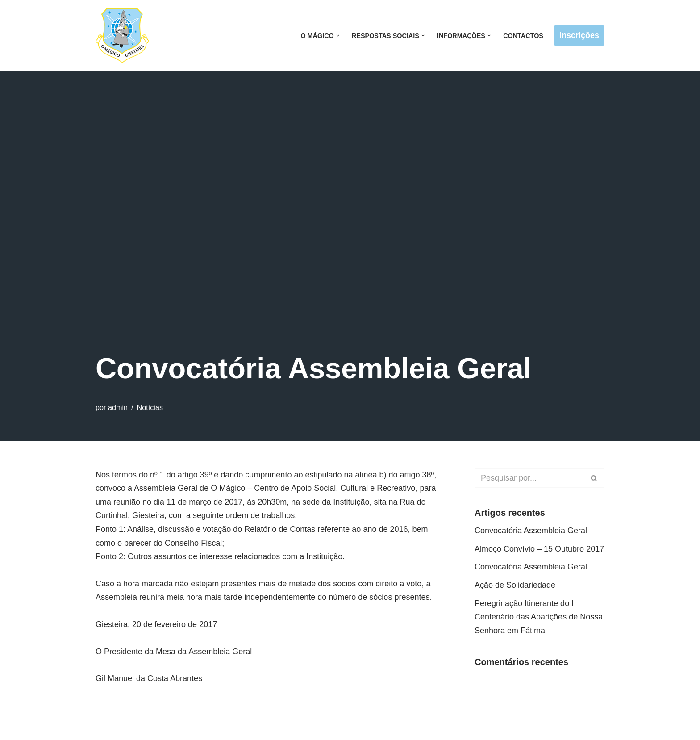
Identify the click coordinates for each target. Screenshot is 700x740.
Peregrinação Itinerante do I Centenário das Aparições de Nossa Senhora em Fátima (539, 617)
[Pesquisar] (529, 478)
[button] (338, 36)
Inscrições (579, 35)
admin (118, 407)
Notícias (150, 407)
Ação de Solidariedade (515, 585)
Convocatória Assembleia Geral (531, 531)
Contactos (523, 36)
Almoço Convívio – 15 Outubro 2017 (539, 549)
